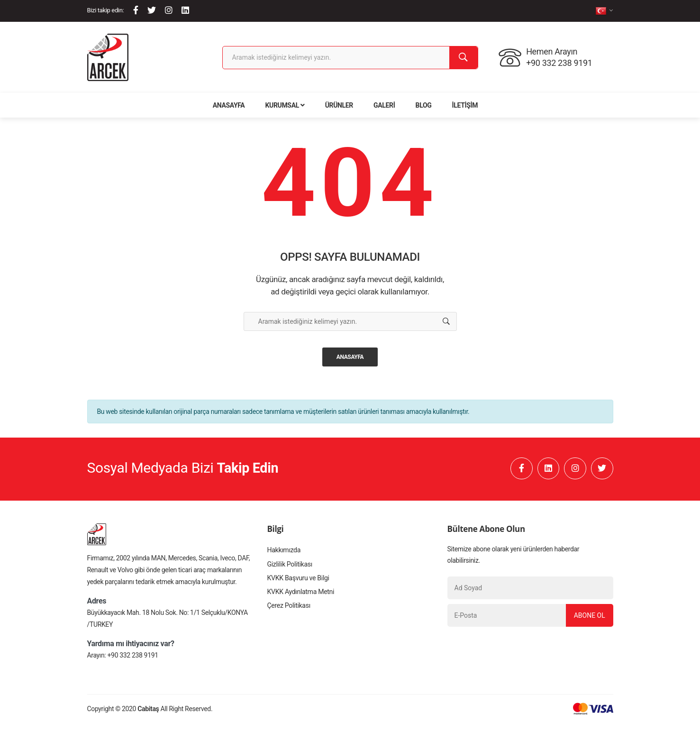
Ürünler (339, 105)
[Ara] (464, 58)
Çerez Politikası (289, 608)
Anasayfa (229, 105)
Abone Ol (589, 616)
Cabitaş (148, 710)
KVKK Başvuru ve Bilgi (298, 580)
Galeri (384, 105)
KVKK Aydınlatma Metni (300, 594)
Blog (424, 105)
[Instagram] (169, 10)
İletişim (465, 105)
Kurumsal (285, 105)
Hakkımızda (284, 551)
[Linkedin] (185, 10)
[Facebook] (136, 10)
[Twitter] (152, 10)
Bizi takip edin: (106, 10)
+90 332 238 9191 (133, 656)
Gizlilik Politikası (290, 566)
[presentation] (519, 651)
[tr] (604, 11)
